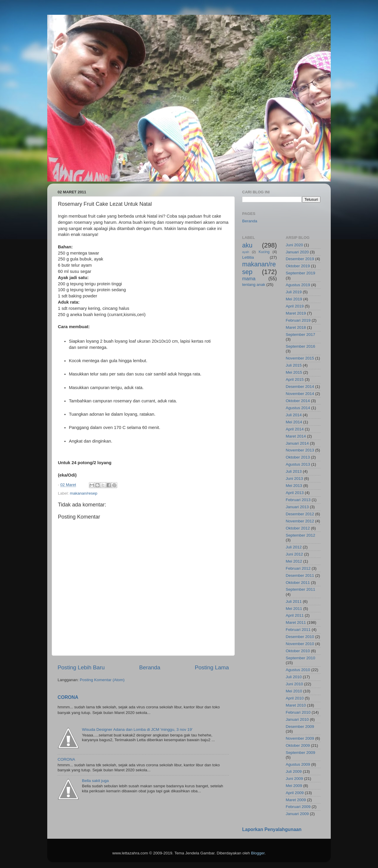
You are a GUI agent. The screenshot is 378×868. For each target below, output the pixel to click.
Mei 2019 (294, 299)
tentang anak (254, 285)
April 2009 (295, 793)
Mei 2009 (294, 786)
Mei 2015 (294, 372)
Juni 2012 (295, 554)
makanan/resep (84, 493)
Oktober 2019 (298, 266)
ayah (246, 252)
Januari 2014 (297, 443)
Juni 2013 (295, 478)
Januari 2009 (297, 814)
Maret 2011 (296, 622)
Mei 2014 (294, 422)
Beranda (150, 667)
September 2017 (301, 335)
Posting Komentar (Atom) (102, 680)
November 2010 (300, 644)
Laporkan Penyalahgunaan (272, 829)
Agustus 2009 (298, 764)
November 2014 (300, 394)
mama (249, 278)
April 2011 (295, 615)
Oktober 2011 (298, 583)
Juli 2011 (294, 601)
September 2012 (301, 535)
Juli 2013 (294, 471)
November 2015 (300, 358)
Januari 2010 (297, 719)
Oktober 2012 (298, 528)
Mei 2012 (294, 561)
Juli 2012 (294, 547)
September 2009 (301, 753)
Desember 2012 (300, 514)
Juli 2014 (294, 415)
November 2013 (300, 450)
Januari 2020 (297, 252)
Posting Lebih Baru (81, 667)
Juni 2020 (295, 245)
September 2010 (301, 658)
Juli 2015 (294, 365)
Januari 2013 (297, 507)
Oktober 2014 (298, 401)
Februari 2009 (298, 807)
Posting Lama (212, 667)
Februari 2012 (298, 568)
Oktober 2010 (298, 651)
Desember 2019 (300, 259)
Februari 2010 (298, 712)
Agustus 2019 (298, 285)
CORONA (68, 697)
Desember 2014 (300, 387)
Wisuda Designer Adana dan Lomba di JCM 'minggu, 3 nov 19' (137, 729)
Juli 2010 (294, 677)
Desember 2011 (300, 575)
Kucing (264, 252)
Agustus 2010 (298, 670)
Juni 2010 (295, 684)
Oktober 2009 (298, 745)
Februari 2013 (298, 500)
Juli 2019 (294, 292)
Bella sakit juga (95, 781)
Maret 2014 (296, 436)
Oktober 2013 (298, 457)
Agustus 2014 (298, 408)
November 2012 (300, 521)
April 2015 (295, 379)
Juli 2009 (294, 771)
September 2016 (301, 346)
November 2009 (300, 738)
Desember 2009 (300, 727)
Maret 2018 (296, 327)
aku (247, 245)
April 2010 (295, 698)
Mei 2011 (294, 609)
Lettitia (248, 257)
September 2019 (301, 273)
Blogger (258, 853)
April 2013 (295, 493)
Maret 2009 (296, 800)
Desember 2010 (300, 637)
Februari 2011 (298, 630)
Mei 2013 (294, 486)
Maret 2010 (296, 705)
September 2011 (301, 589)
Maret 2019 (296, 313)
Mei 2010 (294, 691)
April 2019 (295, 306)
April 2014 (295, 429)
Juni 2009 (295, 779)
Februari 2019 (298, 320)
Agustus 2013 (298, 464)
